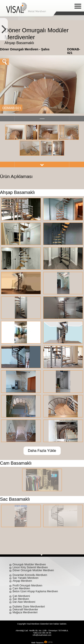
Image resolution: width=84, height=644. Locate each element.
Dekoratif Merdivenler (25, 610)
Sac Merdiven (21, 599)
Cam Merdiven (21, 588)
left (42, 119)
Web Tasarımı (38, 643)
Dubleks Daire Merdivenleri (29, 607)
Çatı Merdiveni (21, 596)
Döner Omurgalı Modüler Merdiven (33, 570)
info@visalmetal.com (42, 635)
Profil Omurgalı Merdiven (27, 586)
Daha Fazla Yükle (42, 451)
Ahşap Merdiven (22, 581)
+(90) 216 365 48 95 (42, 633)
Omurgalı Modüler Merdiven (29, 565)
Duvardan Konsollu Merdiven (30, 575)
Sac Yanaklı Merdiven (26, 578)
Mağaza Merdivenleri (25, 612)
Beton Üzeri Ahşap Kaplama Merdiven (35, 591)
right (42, 164)
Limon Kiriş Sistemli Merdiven (30, 567)
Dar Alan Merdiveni (24, 602)
